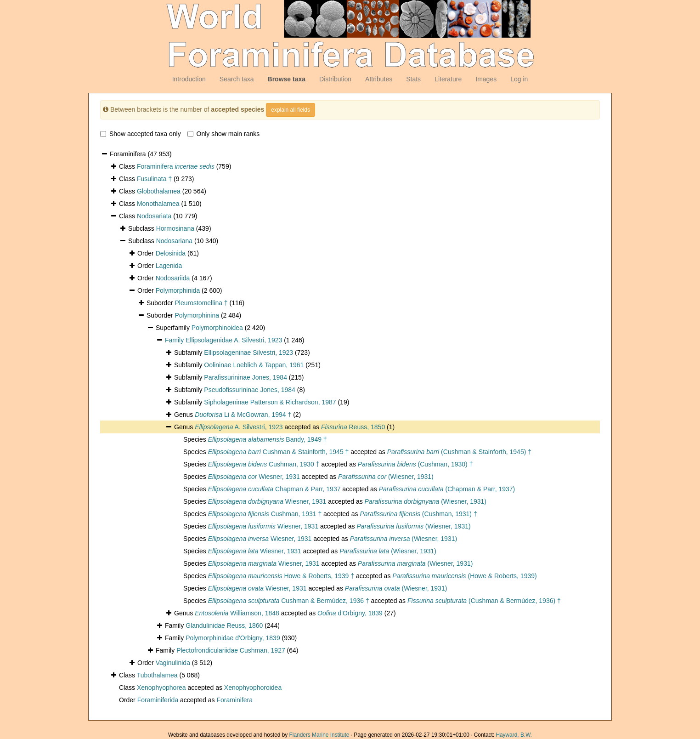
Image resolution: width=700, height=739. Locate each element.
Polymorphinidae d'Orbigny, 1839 (233, 638)
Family (175, 340)
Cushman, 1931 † (265, 514)
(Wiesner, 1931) (386, 477)
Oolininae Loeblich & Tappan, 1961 (254, 365)
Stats (413, 79)
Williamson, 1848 (237, 613)
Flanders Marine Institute (319, 735)
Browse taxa (287, 79)
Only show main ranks (224, 134)
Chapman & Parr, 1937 (274, 489)
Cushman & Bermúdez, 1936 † (289, 601)
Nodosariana (174, 241)
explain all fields (291, 110)
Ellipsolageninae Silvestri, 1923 (248, 352)
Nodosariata (154, 216)
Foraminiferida (158, 700)
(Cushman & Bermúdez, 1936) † (484, 601)
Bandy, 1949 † (268, 439)
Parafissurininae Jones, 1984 (246, 377)
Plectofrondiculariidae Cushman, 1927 (231, 650)
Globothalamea (159, 191)
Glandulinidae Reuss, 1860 (224, 625)
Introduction (189, 79)
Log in (519, 79)
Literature (448, 79)
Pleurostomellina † (201, 303)
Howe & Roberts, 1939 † (281, 576)
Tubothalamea (157, 675)
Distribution (335, 79)
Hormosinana (175, 228)
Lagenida (169, 266)
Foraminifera (176, 166)
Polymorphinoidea (217, 328)
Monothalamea (158, 204)
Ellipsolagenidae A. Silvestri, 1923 (234, 340)
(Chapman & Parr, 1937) (447, 489)
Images (486, 79)
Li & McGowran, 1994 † (243, 415)
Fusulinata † (154, 179)
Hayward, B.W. (514, 735)
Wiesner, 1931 (254, 477)
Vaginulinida (173, 663)
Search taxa (237, 79)
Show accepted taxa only (141, 134)
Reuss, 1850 (353, 427)
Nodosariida (173, 278)
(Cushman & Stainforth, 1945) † (459, 452)
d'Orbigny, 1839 (350, 613)
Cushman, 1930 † (264, 464)
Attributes (379, 79)
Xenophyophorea (161, 688)
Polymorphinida (178, 290)
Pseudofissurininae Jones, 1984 (249, 390)
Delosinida (171, 253)
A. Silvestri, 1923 (239, 427)
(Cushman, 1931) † (418, 514)
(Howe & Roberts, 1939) (464, 576)
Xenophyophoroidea (253, 688)
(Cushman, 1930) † (415, 464)
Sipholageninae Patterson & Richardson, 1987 (270, 402)
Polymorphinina (197, 315)
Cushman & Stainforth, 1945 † (279, 452)
